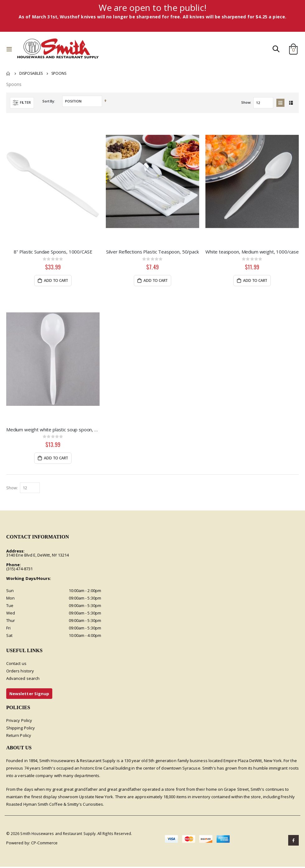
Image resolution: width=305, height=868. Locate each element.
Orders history (20, 672)
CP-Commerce (45, 844)
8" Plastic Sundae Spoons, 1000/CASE (53, 252)
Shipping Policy (21, 729)
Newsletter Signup (29, 695)
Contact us (16, 664)
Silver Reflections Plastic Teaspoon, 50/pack (152, 252)
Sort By (48, 101)
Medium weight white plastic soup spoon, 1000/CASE (53, 430)
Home (8, 74)
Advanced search (23, 679)
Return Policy (19, 736)
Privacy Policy (19, 721)
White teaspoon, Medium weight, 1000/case (252, 252)
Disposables (31, 74)
